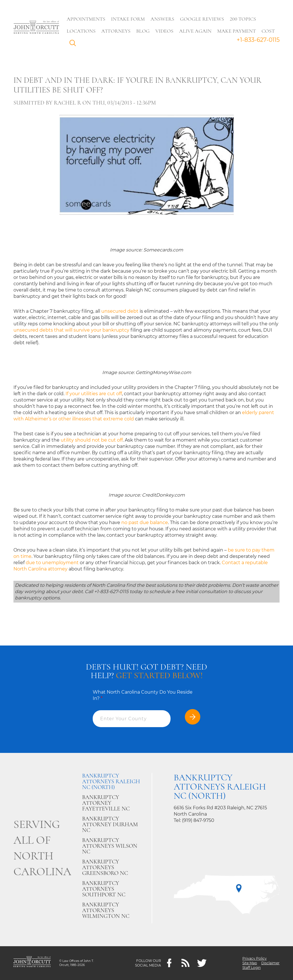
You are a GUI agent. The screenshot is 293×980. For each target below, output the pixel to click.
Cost (268, 31)
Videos (164, 31)
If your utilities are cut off (94, 394)
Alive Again (195, 31)
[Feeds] (186, 963)
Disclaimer (270, 963)
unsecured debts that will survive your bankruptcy (71, 330)
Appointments (86, 19)
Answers (162, 19)
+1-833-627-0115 (258, 40)
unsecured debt (120, 311)
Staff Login (252, 968)
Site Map (250, 963)
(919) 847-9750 (198, 820)
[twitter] (202, 963)
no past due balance (145, 523)
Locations (81, 31)
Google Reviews (202, 19)
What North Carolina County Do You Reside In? (143, 695)
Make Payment (236, 31)
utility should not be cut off (92, 440)
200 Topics (243, 19)
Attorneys (116, 31)
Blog (143, 31)
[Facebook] (169, 963)
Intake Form (128, 19)
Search (74, 44)
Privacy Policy (255, 958)
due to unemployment (52, 563)
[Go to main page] (36, 28)
